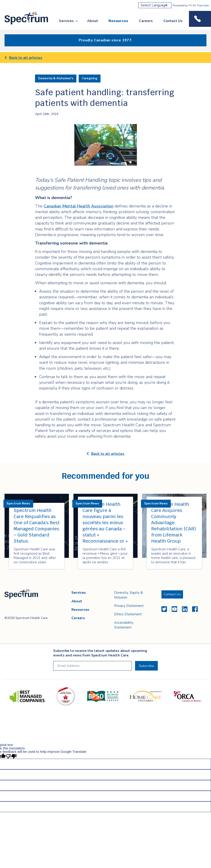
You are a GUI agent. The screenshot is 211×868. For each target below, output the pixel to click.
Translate (199, 5)
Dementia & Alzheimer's (56, 78)
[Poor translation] (11, 756)
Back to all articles (23, 58)
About (93, 21)
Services (66, 21)
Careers (146, 21)
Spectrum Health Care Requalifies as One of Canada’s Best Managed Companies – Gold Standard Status (37, 526)
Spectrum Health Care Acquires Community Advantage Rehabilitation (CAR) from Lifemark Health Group (173, 523)
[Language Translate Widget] (155, 5)
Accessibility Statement (124, 625)
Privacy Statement (129, 606)
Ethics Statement (128, 614)
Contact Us (173, 21)
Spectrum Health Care (22, 25)
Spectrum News (18, 504)
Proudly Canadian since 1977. (106, 40)
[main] (105, 317)
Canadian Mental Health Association (79, 206)
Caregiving (90, 78)
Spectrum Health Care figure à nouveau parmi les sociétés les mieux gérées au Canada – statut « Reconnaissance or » (105, 523)
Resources (118, 21)
